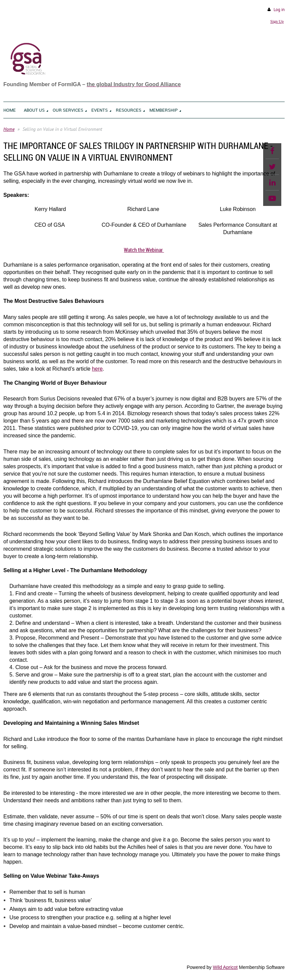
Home (9, 129)
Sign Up (277, 21)
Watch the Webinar (144, 250)
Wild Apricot (225, 967)
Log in (279, 10)
